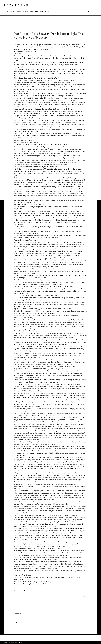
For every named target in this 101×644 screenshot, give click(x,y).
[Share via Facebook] (15, 590)
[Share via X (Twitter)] (20, 590)
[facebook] (89, 11)
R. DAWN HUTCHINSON (16, 5)
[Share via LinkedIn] (25, 590)
